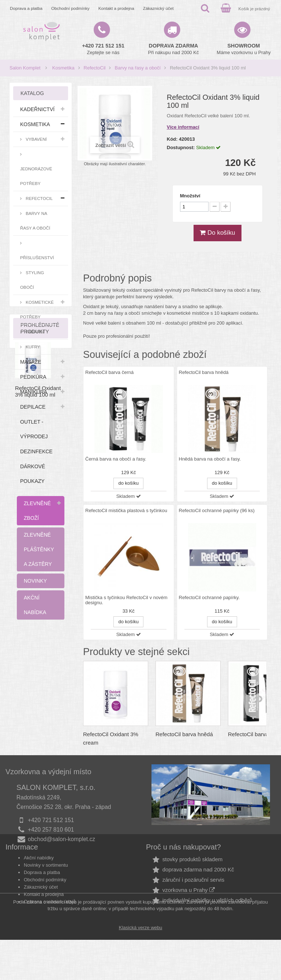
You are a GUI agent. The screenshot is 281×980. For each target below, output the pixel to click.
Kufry (32, 347)
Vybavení (36, 139)
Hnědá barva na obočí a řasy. (210, 459)
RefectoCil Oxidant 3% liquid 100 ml (38, 712)
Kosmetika (63, 68)
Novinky (35, 581)
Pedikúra (33, 377)
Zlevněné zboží (37, 511)
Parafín (34, 332)
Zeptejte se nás (103, 49)
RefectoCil (95, 68)
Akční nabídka (35, 605)
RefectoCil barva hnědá (204, 372)
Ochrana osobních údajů (50, 921)
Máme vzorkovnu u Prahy (243, 49)
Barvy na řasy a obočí (138, 68)
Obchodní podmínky (70, 8)
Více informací (183, 127)
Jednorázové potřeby (36, 176)
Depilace (33, 407)
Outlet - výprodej (34, 429)
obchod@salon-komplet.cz (61, 839)
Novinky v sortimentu (46, 884)
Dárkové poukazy (33, 474)
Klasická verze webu (141, 968)
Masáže (31, 362)
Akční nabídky (39, 877)
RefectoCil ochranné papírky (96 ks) (217, 510)
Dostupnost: (181, 147)
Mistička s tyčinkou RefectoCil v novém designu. (126, 600)
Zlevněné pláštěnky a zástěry (39, 549)
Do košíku (217, 233)
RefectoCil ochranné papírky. (209, 598)
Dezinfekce (36, 451)
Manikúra (34, 392)
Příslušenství (37, 258)
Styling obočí (32, 280)
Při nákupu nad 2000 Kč (174, 49)
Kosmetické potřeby (37, 309)
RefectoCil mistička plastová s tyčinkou (126, 510)
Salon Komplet (25, 68)
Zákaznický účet (158, 8)
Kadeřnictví (37, 109)
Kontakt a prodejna (116, 8)
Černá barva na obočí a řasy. (116, 459)
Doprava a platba (26, 8)
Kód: (172, 139)
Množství (190, 196)
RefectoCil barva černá (109, 372)
